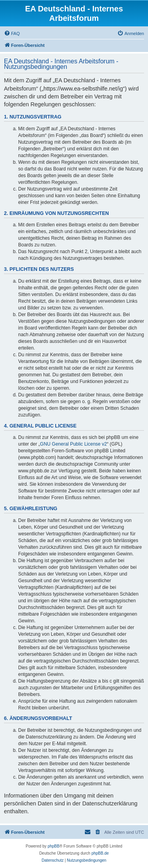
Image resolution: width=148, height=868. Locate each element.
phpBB (54, 846)
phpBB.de (100, 853)
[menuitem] (12, 33)
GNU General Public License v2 (73, 444)
